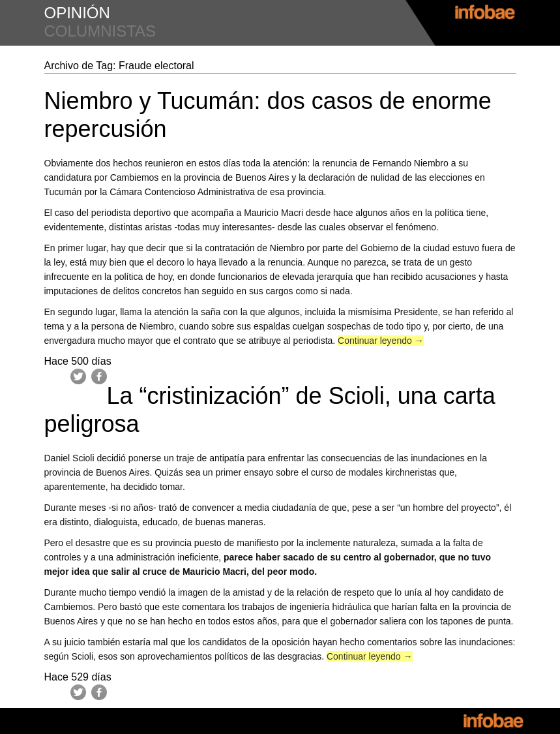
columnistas (100, 31)
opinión (77, 13)
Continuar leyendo (381, 341)
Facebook (99, 376)
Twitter (78, 376)
